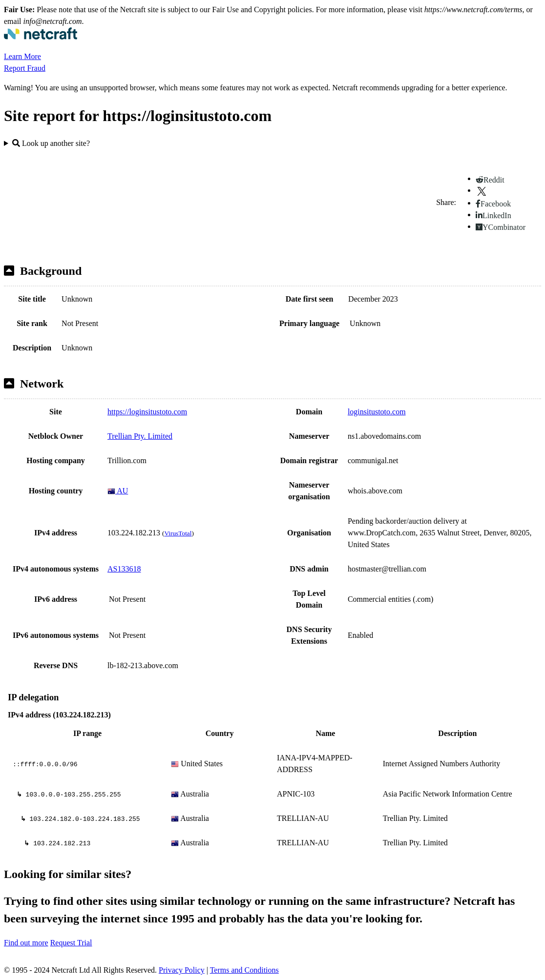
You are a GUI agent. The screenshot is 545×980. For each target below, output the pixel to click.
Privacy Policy (182, 970)
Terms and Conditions (244, 970)
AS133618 (124, 569)
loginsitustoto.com (377, 412)
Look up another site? (51, 143)
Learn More (22, 56)
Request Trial (71, 943)
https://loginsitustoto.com (147, 412)
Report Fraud (25, 68)
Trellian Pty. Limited (140, 436)
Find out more (26, 943)
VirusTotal (178, 533)
